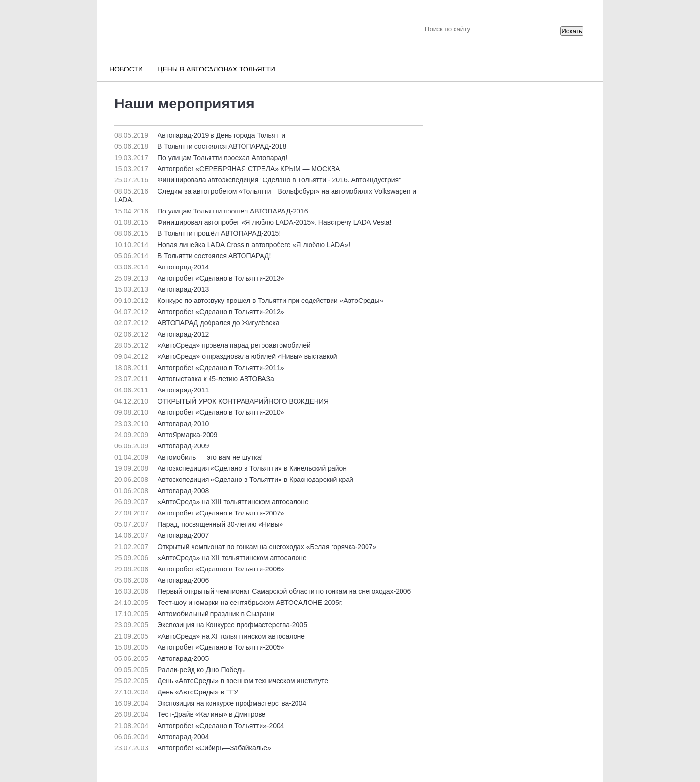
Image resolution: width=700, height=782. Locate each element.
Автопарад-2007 (161, 535)
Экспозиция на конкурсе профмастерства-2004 (210, 703)
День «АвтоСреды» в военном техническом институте (221, 681)
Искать (572, 31)
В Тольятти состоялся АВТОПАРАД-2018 (200, 146)
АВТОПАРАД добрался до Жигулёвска (197, 323)
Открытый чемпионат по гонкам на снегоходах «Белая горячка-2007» (245, 547)
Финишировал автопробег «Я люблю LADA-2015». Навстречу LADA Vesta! (253, 222)
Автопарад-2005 (161, 658)
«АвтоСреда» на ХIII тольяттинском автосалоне (211, 502)
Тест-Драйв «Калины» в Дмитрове (190, 714)
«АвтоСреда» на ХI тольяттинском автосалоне (210, 636)
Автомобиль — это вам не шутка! (188, 457)
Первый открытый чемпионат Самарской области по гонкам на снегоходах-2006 (262, 591)
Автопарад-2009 (161, 446)
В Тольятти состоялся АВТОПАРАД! (192, 256)
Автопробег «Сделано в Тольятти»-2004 (199, 726)
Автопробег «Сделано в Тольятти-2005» (199, 647)
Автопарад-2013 (161, 289)
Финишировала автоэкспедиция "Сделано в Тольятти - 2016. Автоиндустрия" (258, 180)
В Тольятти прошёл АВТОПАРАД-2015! (197, 233)
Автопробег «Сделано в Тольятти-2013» (199, 278)
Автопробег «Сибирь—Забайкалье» (193, 748)
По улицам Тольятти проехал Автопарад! (201, 158)
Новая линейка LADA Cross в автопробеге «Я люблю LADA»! (232, 245)
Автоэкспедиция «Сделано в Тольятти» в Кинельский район (230, 468)
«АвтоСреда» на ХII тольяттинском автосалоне (210, 558)
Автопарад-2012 (161, 334)
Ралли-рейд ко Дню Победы (180, 670)
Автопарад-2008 (161, 491)
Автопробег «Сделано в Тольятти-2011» (199, 368)
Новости (126, 69)
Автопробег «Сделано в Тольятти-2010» (199, 412)
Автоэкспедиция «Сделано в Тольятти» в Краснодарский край (234, 480)
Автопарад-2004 (161, 737)
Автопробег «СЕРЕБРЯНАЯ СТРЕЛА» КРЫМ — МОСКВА (227, 169)
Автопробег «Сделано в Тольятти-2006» (199, 569)
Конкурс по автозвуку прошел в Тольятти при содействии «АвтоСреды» (249, 301)
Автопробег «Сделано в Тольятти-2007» (199, 513)
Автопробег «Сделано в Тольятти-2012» (199, 312)
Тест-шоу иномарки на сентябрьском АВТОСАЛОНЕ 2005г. (228, 603)
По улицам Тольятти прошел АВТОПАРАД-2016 (211, 211)
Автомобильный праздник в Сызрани (194, 614)
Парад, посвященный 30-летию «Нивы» (199, 524)
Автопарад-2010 (161, 424)
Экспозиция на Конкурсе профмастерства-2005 (211, 625)
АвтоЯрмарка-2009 (166, 435)
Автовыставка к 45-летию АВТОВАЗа (194, 379)
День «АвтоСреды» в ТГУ (176, 692)
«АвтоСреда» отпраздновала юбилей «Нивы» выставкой (226, 356)
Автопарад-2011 (161, 390)
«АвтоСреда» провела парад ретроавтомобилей (212, 345)
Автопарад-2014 (161, 267)
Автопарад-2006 (161, 580)
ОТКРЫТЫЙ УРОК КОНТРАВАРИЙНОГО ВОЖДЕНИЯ (221, 401)
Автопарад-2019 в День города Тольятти (200, 135)
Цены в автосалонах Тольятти (216, 69)
